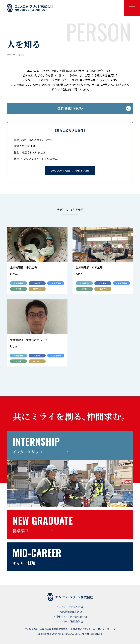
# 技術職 (37, 283)
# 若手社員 (84, 283)
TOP (9, 55)
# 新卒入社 (37, 289)
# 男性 (19, 289)
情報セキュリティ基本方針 (71, 616)
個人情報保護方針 (71, 612)
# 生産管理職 (56, 283)
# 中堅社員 (19, 355)
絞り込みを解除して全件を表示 (70, 171)
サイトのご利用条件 (71, 621)
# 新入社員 (19, 283)
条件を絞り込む (94, 108)
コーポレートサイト (71, 607)
